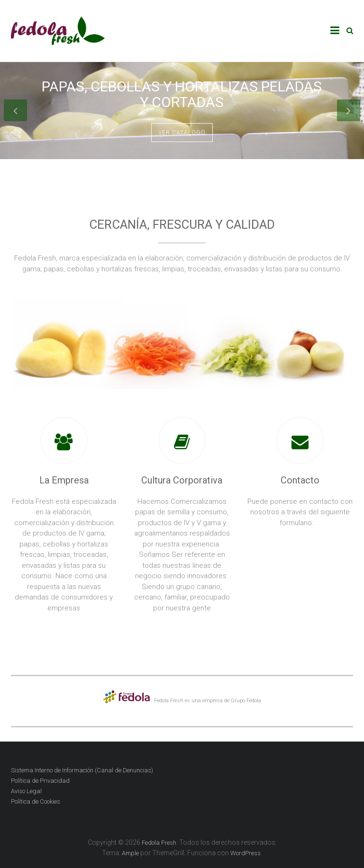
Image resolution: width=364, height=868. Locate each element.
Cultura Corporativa (182, 480)
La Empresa (64, 480)
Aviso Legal (26, 791)
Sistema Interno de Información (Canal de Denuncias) (82, 770)
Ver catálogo (182, 133)
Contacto (300, 480)
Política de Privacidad (40, 781)
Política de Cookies (36, 801)
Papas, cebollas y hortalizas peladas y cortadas (182, 94)
